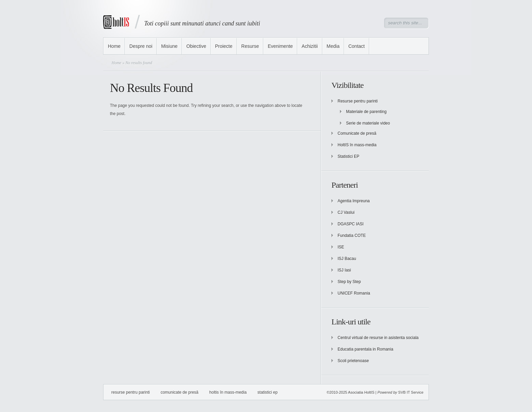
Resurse (250, 46)
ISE (341, 247)
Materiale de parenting (366, 112)
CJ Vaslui (346, 212)
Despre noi (141, 46)
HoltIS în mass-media (357, 145)
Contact (357, 46)
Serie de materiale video (368, 123)
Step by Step (349, 282)
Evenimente (280, 46)
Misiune (169, 46)
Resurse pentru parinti (358, 101)
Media (333, 46)
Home (114, 46)
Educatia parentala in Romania (365, 349)
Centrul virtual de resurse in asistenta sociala (378, 338)
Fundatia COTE (352, 236)
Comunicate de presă (357, 133)
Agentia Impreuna (354, 201)
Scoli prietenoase (353, 361)
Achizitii (310, 46)
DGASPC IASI (351, 224)
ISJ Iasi (344, 270)
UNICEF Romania (354, 293)
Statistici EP (348, 156)
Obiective (196, 46)
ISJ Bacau (347, 259)
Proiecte (224, 46)
